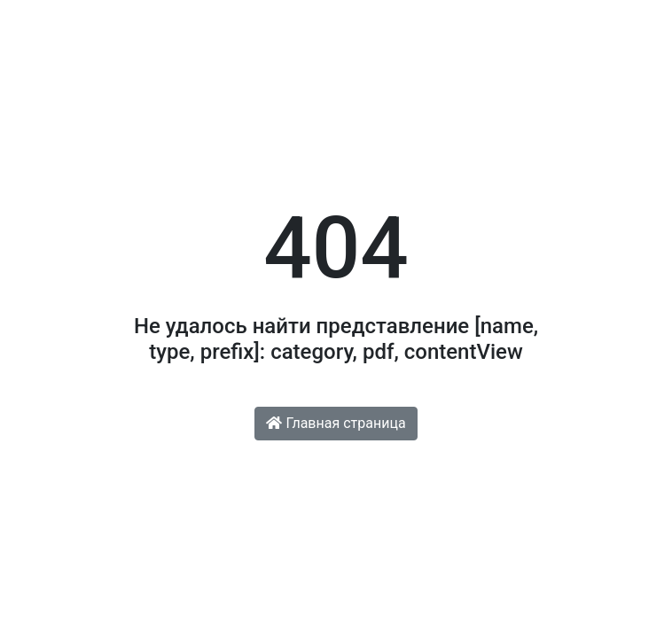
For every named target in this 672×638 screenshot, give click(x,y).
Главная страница (336, 423)
